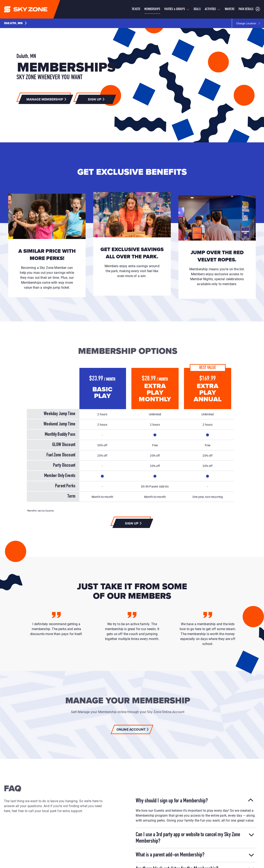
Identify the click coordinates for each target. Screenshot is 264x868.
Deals (197, 9)
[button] (15, 23)
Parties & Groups (175, 9)
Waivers (230, 9)
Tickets (136, 9)
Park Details (246, 9)
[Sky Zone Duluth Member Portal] (258, 9)
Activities (210, 9)
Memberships (152, 9)
